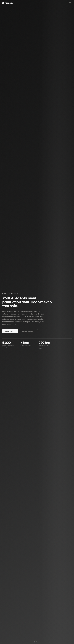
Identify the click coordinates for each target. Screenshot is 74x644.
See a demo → (10, 331)
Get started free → (28, 331)
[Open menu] (70, 3)
